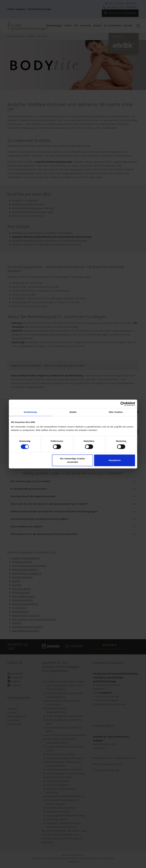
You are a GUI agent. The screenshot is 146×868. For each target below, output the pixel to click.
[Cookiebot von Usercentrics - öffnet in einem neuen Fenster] (123, 404)
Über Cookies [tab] (116, 412)
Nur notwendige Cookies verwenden (73, 460)
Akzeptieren (115, 460)
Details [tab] (73, 412)
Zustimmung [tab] (30, 412)
